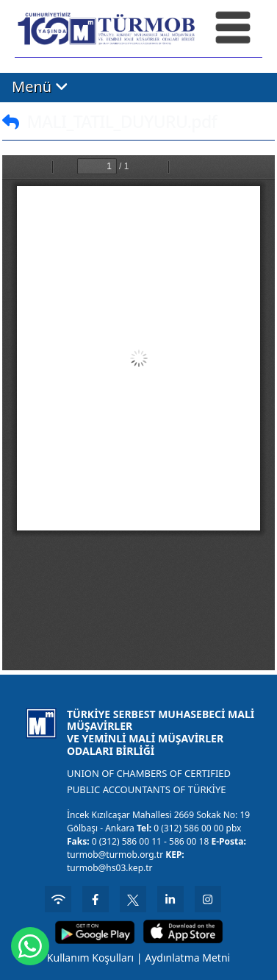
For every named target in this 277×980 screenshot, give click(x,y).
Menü (40, 86)
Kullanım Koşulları (90, 958)
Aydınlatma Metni (187, 958)
